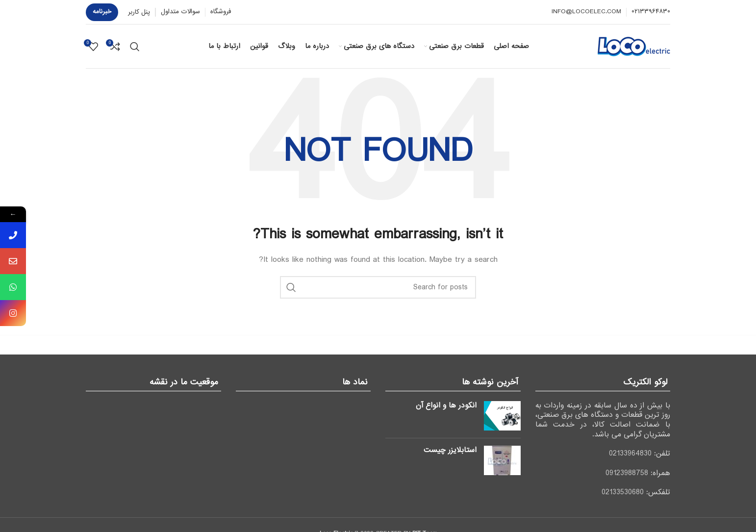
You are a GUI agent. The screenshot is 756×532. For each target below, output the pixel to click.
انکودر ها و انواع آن (446, 405)
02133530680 (623, 492)
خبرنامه (102, 12)
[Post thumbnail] (502, 416)
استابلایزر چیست (450, 450)
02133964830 (630, 454)
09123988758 (627, 473)
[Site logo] (634, 46)
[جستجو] (135, 47)
